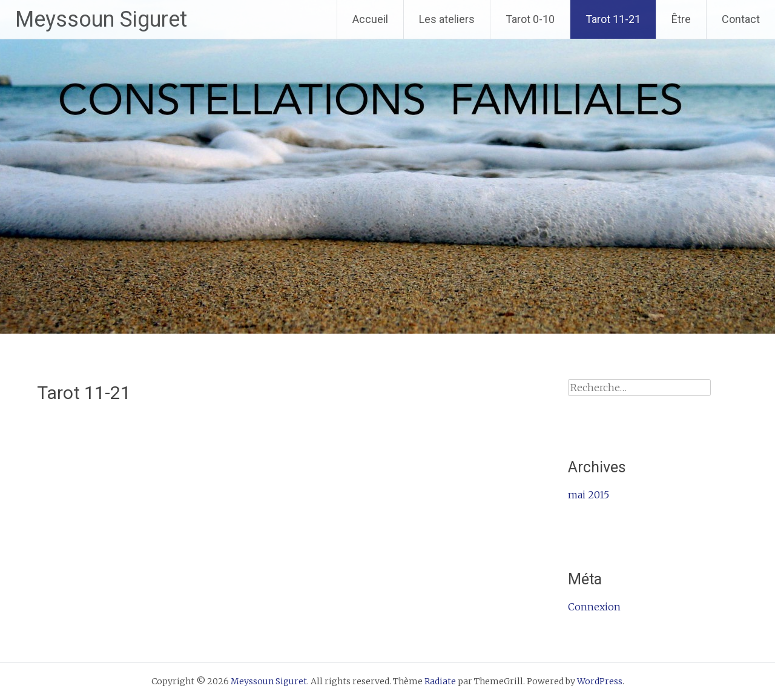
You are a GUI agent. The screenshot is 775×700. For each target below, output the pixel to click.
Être (681, 19)
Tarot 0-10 (530, 19)
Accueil (370, 19)
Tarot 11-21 (613, 19)
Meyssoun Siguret (101, 19)
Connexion (594, 607)
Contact (741, 19)
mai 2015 (589, 495)
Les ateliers (447, 19)
